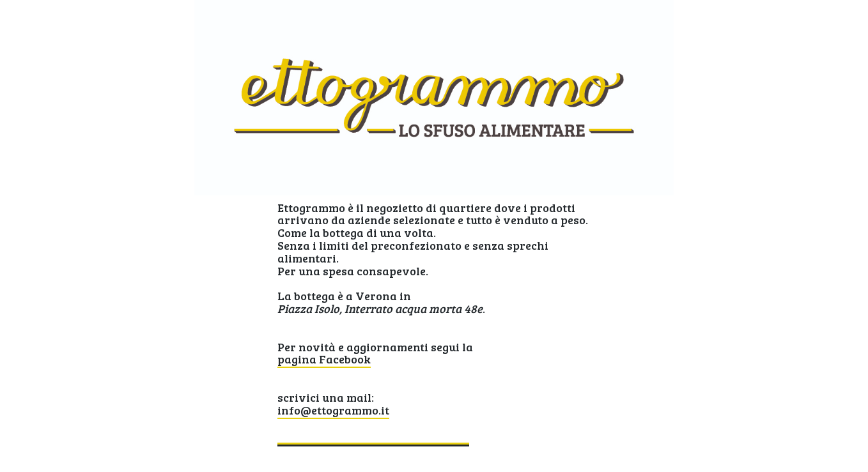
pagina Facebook (324, 359)
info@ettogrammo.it (333, 410)
